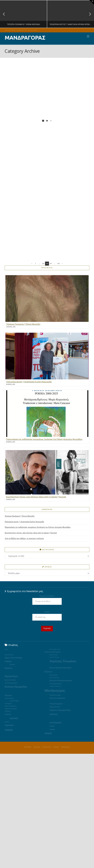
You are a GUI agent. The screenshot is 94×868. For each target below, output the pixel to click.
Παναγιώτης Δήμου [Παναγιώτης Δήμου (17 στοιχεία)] (55, 695)
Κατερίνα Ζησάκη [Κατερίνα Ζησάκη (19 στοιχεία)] (10, 680)
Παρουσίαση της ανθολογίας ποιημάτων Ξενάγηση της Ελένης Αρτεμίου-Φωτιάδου (38, 527)
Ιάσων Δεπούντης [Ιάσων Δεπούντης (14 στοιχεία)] (54, 678)
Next (89, 14)
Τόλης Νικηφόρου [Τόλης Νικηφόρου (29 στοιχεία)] (56, 704)
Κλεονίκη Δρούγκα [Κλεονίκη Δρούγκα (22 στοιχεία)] (11, 683)
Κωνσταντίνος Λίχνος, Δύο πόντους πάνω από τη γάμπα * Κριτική (31, 533)
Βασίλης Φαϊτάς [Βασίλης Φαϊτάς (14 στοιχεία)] (9, 655)
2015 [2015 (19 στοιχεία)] (6, 649)
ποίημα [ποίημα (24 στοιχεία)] (52, 726)
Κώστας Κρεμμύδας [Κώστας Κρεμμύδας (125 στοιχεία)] (16, 687)
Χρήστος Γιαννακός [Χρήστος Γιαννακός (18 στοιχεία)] (11, 709)
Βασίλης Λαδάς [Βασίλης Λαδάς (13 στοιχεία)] (54, 655)
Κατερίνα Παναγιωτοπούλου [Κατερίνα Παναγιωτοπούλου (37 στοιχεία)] (61, 681)
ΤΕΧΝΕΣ (56, 747)
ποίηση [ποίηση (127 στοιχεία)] (9, 730)
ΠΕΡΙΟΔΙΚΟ (28, 747)
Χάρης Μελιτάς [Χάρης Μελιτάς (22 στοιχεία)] (55, 707)
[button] (88, 36)
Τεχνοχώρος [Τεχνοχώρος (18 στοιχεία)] (8, 703)
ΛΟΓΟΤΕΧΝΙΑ (47, 747)
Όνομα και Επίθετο (47, 596)
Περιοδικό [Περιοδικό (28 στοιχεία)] (8, 695)
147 (51, 263)
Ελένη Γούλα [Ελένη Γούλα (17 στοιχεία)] (53, 675)
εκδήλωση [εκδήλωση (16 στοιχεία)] (8, 711)
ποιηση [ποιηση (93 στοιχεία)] (48, 733)
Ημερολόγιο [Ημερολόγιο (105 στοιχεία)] (11, 676)
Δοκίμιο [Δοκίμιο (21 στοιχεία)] (12, 664)
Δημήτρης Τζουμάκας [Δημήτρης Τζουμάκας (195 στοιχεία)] (63, 661)
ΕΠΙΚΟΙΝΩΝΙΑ (66, 747)
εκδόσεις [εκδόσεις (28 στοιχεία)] (8, 714)
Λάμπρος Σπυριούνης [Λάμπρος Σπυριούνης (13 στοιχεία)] (55, 686)
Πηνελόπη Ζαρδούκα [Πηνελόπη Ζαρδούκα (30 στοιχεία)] (57, 698)
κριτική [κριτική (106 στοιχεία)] (14, 718)
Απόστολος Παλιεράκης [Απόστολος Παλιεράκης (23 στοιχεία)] (52, 652)
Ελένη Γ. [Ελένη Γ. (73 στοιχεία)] (49, 672)
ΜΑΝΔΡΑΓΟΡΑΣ (25, 38)
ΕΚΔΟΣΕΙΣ (37, 747)
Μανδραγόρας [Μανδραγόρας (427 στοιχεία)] (55, 690)
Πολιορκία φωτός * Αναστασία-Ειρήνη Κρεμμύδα (24, 522)
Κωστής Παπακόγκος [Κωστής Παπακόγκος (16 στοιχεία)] (56, 684)
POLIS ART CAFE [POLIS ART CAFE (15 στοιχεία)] (55, 649)
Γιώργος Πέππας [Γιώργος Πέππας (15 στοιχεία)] (54, 657)
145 (43, 263)
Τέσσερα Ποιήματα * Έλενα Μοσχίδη (20, 516)
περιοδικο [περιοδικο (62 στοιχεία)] (9, 725)
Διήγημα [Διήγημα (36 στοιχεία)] (8, 661)
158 (58, 263)
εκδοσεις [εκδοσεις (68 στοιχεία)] (54, 714)
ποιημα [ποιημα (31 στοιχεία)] (52, 729)
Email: (47, 612)
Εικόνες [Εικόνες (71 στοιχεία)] (8, 668)
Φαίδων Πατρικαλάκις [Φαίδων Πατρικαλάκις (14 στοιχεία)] (11, 706)
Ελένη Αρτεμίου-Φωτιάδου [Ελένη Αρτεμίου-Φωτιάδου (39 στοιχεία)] (60, 668)
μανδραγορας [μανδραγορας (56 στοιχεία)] (56, 722)
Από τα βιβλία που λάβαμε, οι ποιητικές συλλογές (24, 538)
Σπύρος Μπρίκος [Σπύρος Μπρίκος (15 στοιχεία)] (9, 698)
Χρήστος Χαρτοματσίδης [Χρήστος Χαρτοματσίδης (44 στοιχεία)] (60, 710)
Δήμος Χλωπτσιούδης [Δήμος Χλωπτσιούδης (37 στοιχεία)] (13, 658)
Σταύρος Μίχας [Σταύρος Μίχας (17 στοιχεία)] (14, 701)
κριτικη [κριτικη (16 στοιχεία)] (7, 722)
